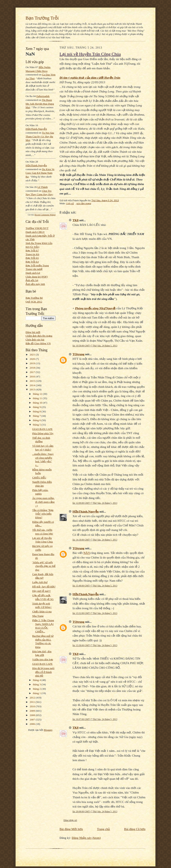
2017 (33, 372)
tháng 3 (37, 684)
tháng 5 (37, 425)
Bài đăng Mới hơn (71, 829)
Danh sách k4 (33, 273)
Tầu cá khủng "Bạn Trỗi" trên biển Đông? (43, 514)
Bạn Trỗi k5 (32, 258)
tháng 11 (38, 398)
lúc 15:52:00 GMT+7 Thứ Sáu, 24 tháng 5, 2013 (95, 613)
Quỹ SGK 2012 (34, 302)
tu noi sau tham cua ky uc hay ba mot (40, 136)
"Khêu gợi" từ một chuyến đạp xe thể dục (44, 566)
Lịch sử (70, 203)
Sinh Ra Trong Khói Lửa (39, 243)
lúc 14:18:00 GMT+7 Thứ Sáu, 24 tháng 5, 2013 (95, 540)
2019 (33, 363)
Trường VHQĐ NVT (37, 228)
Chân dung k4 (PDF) (37, 277)
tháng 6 (37, 420)
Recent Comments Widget (45, 215)
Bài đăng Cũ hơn (135, 829)
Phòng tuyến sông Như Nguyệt (95, 308)
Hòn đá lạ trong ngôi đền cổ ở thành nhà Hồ (43, 672)
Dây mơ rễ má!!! (41, 591)
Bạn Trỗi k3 (32, 262)
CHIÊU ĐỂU (39, 478)
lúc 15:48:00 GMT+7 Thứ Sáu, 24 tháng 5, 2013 (95, 586)
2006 (33, 724)
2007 (33, 720)
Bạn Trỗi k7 (32, 250)
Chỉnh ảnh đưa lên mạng (39, 336)
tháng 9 (37, 407)
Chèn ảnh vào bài (35, 340)
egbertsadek (43, 96)
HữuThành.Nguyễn (36, 129)
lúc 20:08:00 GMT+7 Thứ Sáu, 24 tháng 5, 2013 (95, 811)
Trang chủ (104, 829)
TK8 (76, 220)
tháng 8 (37, 411)
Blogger (48, 730)
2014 (33, 385)
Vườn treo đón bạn (43, 659)
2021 (33, 355)
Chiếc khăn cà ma (42, 612)
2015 (33, 381)
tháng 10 (38, 403)
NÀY (87, 553)
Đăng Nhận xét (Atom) (86, 838)
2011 (33, 702)
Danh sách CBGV (35, 232)
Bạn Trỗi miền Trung (37, 265)
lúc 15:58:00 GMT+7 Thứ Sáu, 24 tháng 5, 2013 (95, 645)
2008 (33, 715)
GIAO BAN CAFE (42, 429)
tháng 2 (37, 689)
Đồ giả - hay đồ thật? (44, 587)
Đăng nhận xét (70, 820)
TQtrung (78, 354)
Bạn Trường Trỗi (42, 18)
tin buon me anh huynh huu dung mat (40, 104)
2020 (33, 359)
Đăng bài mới (33, 332)
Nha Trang (38, 616)
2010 (33, 706)
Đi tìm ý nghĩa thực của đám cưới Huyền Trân (90, 78)
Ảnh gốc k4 (32, 280)
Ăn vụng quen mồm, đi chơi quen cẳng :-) (43, 502)
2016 (33, 376)
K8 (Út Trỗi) (32, 247)
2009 (33, 711)
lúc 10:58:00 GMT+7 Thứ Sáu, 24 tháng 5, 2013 (95, 346)
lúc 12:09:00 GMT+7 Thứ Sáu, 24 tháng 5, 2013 (95, 503)
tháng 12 (38, 394)
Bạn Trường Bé (34, 298)
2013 (33, 389)
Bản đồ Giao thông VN (38, 343)
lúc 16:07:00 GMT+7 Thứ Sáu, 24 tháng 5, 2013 (95, 719)
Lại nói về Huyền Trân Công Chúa (90, 54)
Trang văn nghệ (34, 269)
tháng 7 (37, 416)
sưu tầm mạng (84, 203)
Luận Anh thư (40, 582)
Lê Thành (42, 187)
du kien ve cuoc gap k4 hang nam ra (40, 173)
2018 (33, 368)
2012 (33, 698)
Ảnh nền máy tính (35, 284)
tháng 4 (37, 680)
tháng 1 (37, 693)
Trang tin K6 (32, 254)
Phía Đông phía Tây (43, 433)
